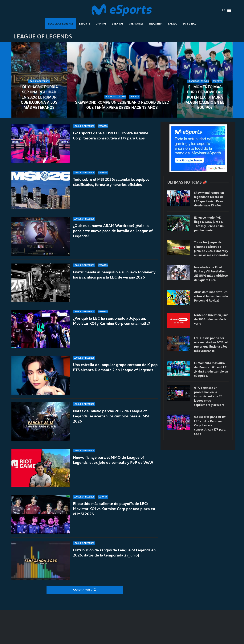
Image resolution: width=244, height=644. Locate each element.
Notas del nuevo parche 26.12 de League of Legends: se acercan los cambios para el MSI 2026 (111, 416)
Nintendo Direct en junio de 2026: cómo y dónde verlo (211, 319)
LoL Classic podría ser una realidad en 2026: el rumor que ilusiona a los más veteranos (39, 97)
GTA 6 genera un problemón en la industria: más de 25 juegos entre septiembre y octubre (209, 396)
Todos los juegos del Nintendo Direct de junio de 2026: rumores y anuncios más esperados (211, 249)
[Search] (224, 10)
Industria (156, 24)
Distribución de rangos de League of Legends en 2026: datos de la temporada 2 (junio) (114, 553)
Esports (85, 24)
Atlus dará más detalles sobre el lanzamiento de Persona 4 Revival (211, 296)
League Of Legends (61, 24)
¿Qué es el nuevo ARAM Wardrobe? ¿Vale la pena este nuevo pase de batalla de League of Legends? (113, 231)
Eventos (118, 24)
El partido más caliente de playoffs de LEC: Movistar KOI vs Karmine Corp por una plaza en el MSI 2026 (114, 509)
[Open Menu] (229, 10)
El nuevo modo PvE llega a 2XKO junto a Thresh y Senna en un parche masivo (209, 224)
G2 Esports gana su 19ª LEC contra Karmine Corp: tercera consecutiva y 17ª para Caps (111, 136)
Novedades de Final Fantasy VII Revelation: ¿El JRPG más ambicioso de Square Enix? (211, 273)
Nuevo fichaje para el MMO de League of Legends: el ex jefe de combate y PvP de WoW (113, 460)
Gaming (101, 24)
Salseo (173, 24)
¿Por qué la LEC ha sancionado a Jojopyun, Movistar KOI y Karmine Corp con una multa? (112, 321)
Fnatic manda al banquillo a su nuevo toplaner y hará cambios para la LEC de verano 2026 (114, 275)
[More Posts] (85, 590)
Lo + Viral (189, 24)
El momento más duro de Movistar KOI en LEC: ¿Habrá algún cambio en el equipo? (205, 97)
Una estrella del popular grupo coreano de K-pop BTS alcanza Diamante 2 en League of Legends (115, 367)
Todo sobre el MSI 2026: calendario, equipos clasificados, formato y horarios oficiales (111, 182)
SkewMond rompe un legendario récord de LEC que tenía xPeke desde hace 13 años (122, 105)
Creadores (136, 24)
